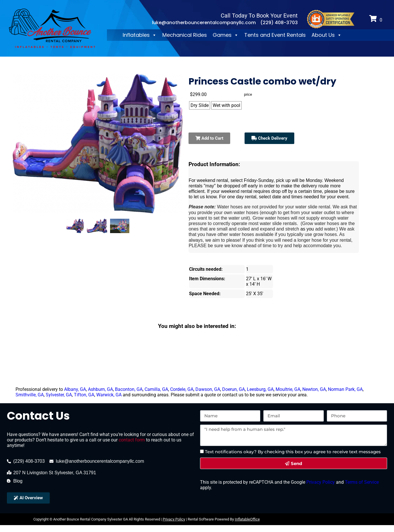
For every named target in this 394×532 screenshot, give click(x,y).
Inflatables (140, 35)
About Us (327, 35)
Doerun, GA (233, 389)
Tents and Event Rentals (275, 35)
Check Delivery (269, 138)
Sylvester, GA (59, 395)
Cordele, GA (182, 389)
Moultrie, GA (288, 389)
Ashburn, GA (100, 389)
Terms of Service (361, 482)
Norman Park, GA (345, 389)
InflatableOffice (247, 519)
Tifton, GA (84, 395)
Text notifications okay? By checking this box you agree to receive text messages (293, 452)
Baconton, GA (129, 389)
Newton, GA (314, 389)
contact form (132, 440)
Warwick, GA (109, 395)
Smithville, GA (30, 395)
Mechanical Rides (185, 35)
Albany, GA (75, 389)
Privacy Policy (320, 482)
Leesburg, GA (260, 389)
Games (226, 35)
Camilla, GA (156, 389)
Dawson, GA (208, 389)
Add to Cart (209, 138)
